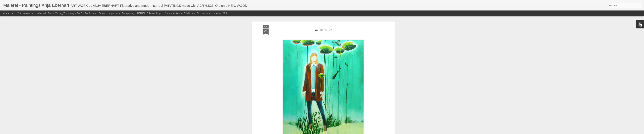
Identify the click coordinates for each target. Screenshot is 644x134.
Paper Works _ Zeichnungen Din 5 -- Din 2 (69, 13)
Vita (95, 13)
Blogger (345, 132)
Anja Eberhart (341, 82)
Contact (103, 13)
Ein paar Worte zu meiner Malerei (214, 13)
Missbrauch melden (356, 132)
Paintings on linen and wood (31, 13)
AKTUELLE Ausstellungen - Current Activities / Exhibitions (166, 13)
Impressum (114, 13)
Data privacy (128, 13)
